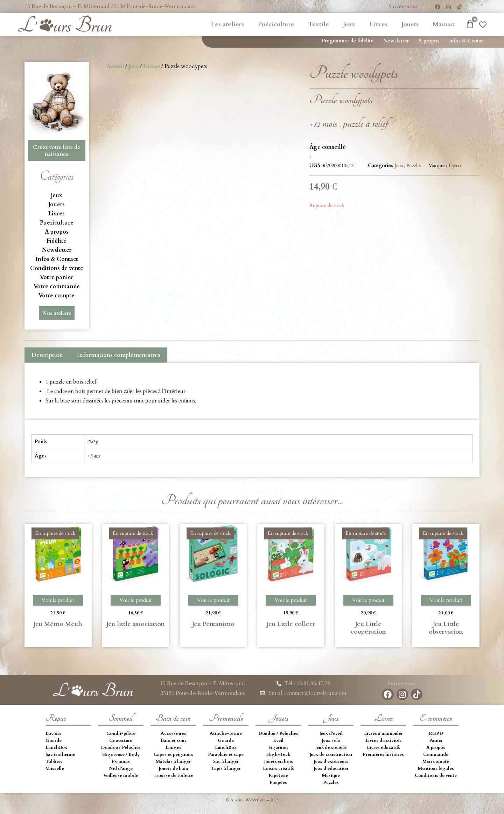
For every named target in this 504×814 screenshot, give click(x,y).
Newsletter (396, 41)
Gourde (54, 740)
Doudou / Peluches (121, 747)
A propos (429, 41)
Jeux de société (331, 747)
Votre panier (57, 277)
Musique (331, 775)
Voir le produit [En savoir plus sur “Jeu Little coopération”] (368, 600)
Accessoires (173, 733)
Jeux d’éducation (331, 768)
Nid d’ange (121, 768)
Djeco (455, 165)
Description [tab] (47, 355)
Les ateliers (227, 24)
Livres (378, 24)
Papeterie (278, 775)
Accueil (115, 66)
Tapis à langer (226, 768)
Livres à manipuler (383, 733)
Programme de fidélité (348, 41)
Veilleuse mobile (121, 775)
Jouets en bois (278, 761)
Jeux (349, 24)
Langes (173, 747)
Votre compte (57, 296)
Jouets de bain (173, 768)
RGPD (436, 733)
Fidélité (57, 241)
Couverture (121, 740)
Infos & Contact (467, 41)
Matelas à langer (173, 761)
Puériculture (276, 24)
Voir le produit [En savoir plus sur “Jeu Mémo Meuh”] (58, 600)
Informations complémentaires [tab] (119, 355)
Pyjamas (121, 761)
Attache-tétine (226, 733)
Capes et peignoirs (173, 754)
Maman (444, 24)
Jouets (410, 24)
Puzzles (152, 66)
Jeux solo (331, 740)
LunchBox (56, 747)
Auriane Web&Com (248, 800)
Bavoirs (53, 733)
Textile (319, 24)
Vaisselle (55, 768)
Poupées (278, 782)
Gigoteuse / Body (121, 754)
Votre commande (57, 287)
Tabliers (54, 761)
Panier (436, 740)
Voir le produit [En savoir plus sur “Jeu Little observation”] (446, 600)
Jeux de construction (331, 754)
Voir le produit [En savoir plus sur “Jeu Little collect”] (291, 600)
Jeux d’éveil (331, 733)
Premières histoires (383, 754)
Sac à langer (226, 761)
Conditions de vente (57, 268)
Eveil (278, 740)
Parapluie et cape (226, 754)
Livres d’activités (383, 740)
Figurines (278, 747)
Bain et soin (173, 740)
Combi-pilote (121, 733)
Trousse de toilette (173, 775)
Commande (436, 754)
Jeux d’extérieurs (331, 761)
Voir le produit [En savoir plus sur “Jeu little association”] (136, 600)
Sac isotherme (60, 754)
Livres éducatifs (383, 747)
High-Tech (278, 754)
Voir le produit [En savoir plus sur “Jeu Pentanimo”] (213, 600)
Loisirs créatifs (278, 768)
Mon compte (436, 761)
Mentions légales (436, 768)
